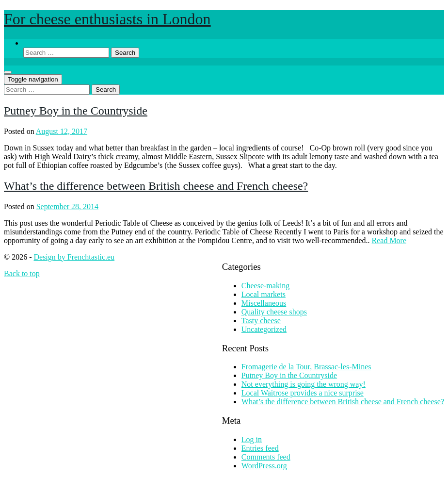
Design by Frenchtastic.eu (74, 257)
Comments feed (266, 457)
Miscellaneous (264, 303)
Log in (252, 439)
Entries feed (260, 448)
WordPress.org (264, 466)
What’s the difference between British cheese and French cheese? (156, 186)
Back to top (22, 273)
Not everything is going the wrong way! (304, 384)
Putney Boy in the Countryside (76, 111)
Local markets (264, 294)
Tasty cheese (261, 321)
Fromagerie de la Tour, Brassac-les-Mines (306, 367)
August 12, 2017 (62, 131)
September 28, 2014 (67, 206)
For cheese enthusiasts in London (107, 19)
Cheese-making (266, 286)
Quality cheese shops (274, 312)
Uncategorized (264, 329)
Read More (389, 240)
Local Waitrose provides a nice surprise (303, 393)
